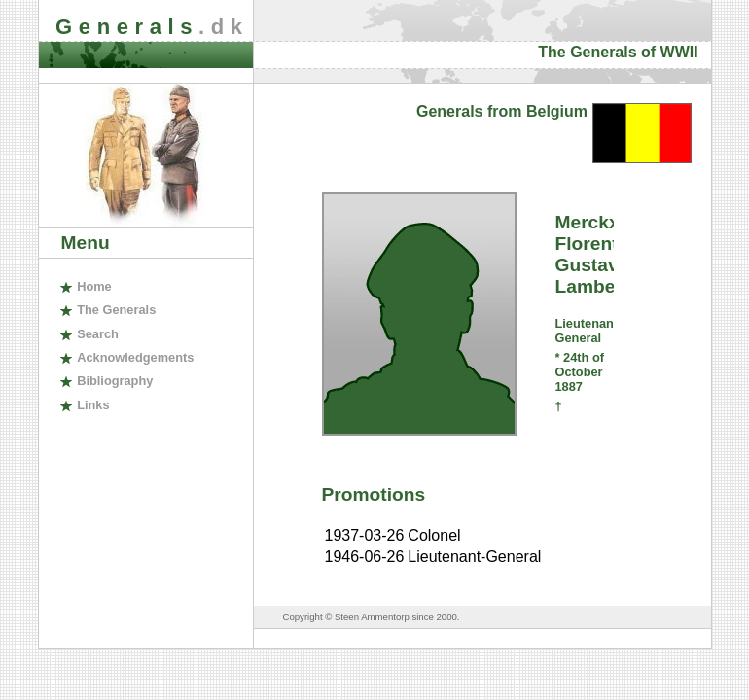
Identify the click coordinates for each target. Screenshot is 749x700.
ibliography (115, 381)
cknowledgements (135, 357)
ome (94, 286)
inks (93, 405)
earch (98, 334)
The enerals (116, 310)
